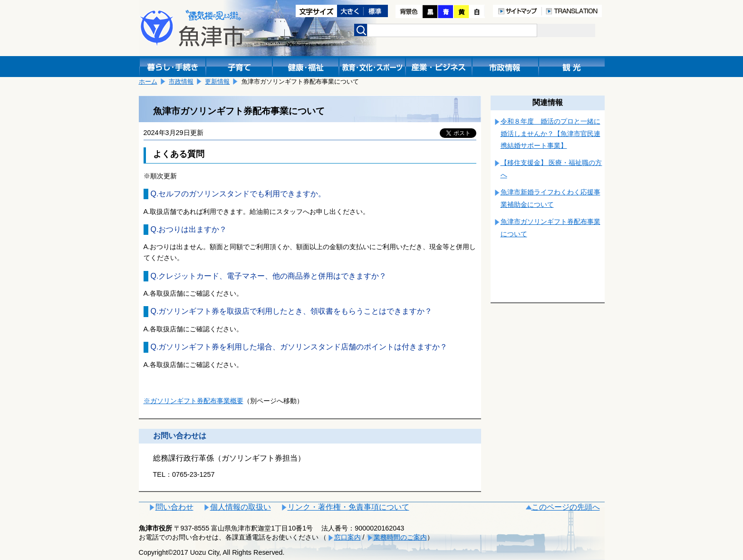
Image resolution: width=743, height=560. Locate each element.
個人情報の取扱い (241, 507)
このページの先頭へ (566, 507)
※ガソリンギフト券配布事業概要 (193, 401)
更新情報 (217, 82)
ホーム (148, 82)
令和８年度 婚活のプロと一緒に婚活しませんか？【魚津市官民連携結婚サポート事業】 (550, 134)
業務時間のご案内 (400, 537)
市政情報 (181, 82)
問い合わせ (174, 507)
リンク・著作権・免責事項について (348, 507)
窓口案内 (347, 537)
